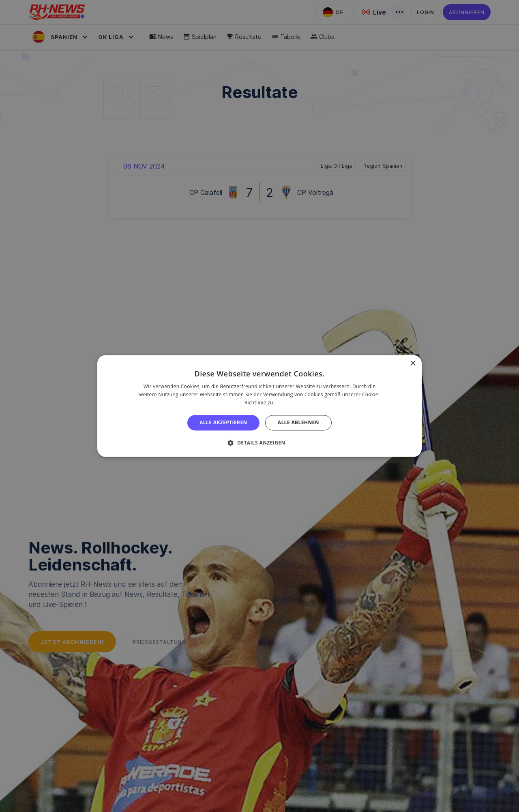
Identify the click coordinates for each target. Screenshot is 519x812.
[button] (259, 443)
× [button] (413, 364)
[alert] (259, 406)
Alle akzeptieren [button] (223, 422)
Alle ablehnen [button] (298, 422)
